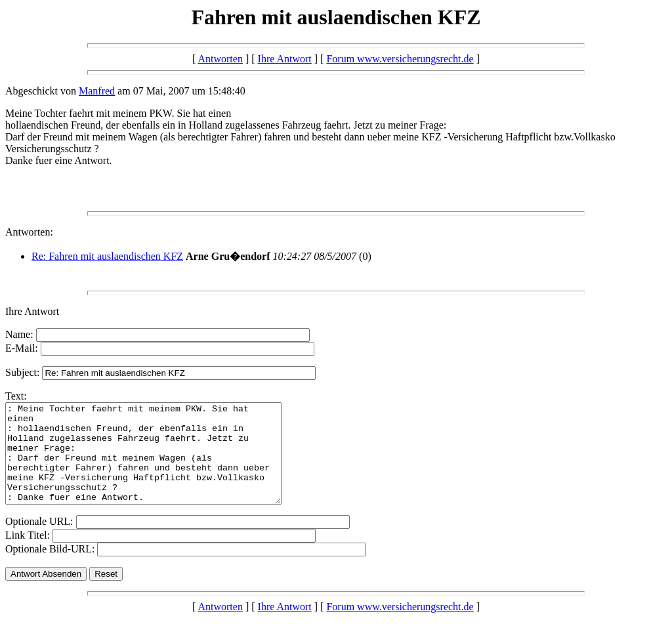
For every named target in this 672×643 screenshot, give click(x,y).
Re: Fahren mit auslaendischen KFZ (107, 256)
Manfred (97, 91)
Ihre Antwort (285, 59)
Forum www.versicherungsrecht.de (400, 59)
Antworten (220, 59)
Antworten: (29, 232)
